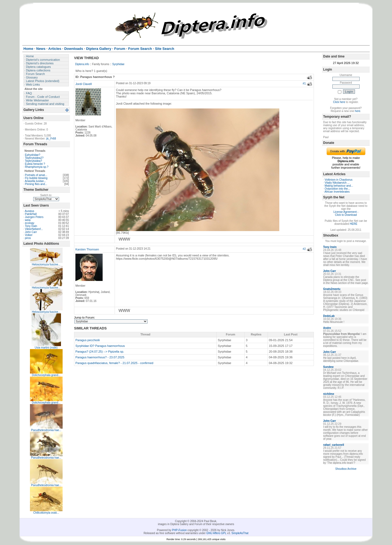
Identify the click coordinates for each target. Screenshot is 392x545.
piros (28, 238)
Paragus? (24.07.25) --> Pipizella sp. (100, 352)
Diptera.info (82, 64)
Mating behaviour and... (339, 186)
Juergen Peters (34, 217)
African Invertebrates (337, 192)
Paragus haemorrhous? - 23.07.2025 (100, 357)
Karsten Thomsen (87, 249)
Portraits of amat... (36, 175)
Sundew (328, 367)
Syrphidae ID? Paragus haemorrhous (100, 346)
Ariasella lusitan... (35, 181)
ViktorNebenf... (34, 229)
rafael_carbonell (334, 445)
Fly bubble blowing (36, 178)
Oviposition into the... (337, 189)
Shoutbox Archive (346, 469)
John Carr (31, 232)
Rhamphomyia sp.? (37, 167)
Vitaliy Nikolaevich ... (337, 183)
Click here (339, 102)
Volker (29, 235)
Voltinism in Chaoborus (339, 180)
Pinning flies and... (36, 184)
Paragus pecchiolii (88, 340)
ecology (30, 223)
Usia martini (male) (46, 348)
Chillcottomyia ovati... (46, 513)
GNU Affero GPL (216, 533)
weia (28, 220)
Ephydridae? (33, 155)
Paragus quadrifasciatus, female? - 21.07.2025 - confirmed (114, 363)
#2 (304, 249)
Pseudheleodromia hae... (46, 430)
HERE (354, 224)
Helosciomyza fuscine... (46, 264)
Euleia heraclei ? (35, 164)
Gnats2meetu (332, 289)
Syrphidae (118, 64)
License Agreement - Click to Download (346, 213)
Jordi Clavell (84, 84)
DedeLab (329, 316)
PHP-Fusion (179, 530)
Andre (327, 328)
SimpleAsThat (240, 533)
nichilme (329, 394)
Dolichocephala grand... (46, 375)
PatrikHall (31, 214)
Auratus (29, 211)
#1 (304, 84)
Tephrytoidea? (33, 161)
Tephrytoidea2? (34, 158)
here (358, 111)
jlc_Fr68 (51, 139)
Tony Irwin (31, 226)
